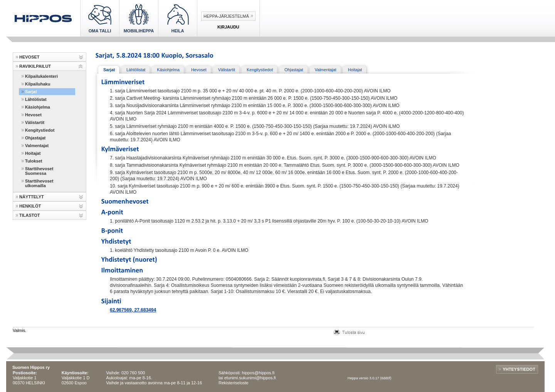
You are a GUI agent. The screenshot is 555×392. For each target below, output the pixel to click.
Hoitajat (33, 153)
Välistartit (35, 122)
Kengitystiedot (40, 130)
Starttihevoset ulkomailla (39, 183)
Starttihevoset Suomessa (39, 171)
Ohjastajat (35, 138)
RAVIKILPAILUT (35, 66)
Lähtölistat (36, 99)
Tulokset (34, 161)
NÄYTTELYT (32, 197)
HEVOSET (29, 57)
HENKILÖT (30, 206)
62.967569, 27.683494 (133, 310)
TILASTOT (30, 215)
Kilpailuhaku (38, 84)
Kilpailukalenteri (41, 76)
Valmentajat (37, 146)
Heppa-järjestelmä (226, 16)
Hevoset (33, 115)
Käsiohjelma (38, 107)
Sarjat (31, 92)
